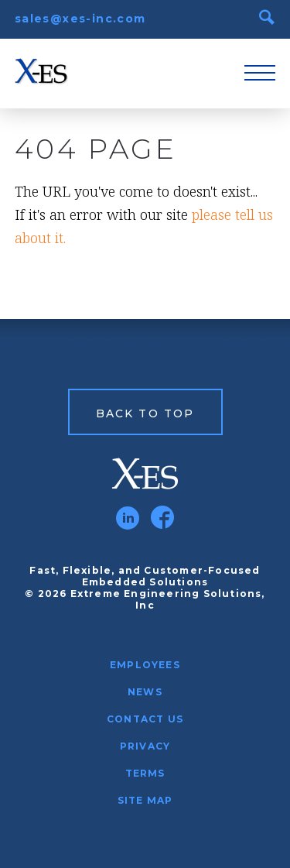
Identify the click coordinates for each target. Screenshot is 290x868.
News (145, 692)
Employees (145, 665)
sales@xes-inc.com (80, 19)
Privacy (145, 746)
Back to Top (145, 413)
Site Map (145, 800)
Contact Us (145, 719)
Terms (145, 773)
